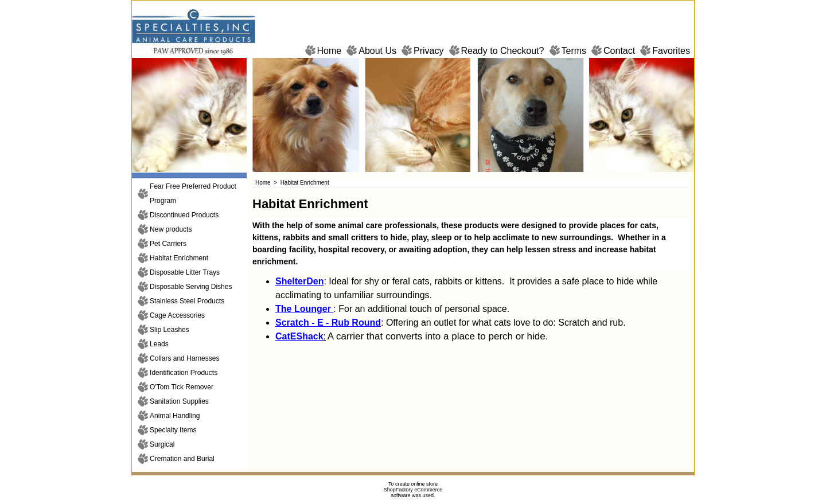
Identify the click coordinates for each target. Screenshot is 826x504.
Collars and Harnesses (184, 358)
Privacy (428, 51)
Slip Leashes (170, 330)
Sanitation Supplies (179, 401)
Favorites (671, 51)
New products (171, 229)
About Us (377, 51)
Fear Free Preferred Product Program (193, 194)
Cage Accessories (177, 315)
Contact (619, 51)
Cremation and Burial (182, 459)
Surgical (162, 444)
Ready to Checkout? (503, 51)
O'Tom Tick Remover (182, 387)
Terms (574, 51)
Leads (159, 344)
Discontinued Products (184, 215)
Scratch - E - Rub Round (328, 323)
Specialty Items (173, 430)
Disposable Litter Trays (185, 272)
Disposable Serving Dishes (191, 287)
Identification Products (184, 373)
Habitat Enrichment (179, 258)
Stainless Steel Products (187, 301)
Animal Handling (175, 416)
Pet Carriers (168, 244)
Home (330, 51)
